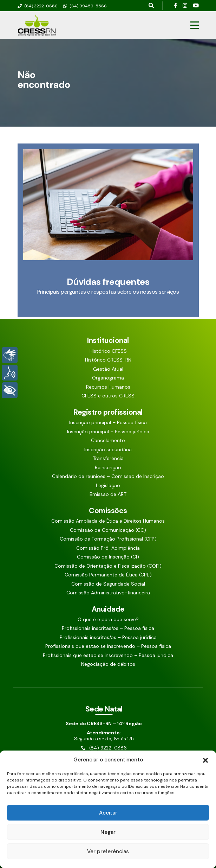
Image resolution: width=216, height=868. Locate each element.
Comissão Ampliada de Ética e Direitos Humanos (108, 521)
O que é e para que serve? (108, 620)
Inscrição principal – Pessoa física (108, 423)
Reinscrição (108, 468)
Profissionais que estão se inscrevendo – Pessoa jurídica (108, 655)
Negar (108, 832)
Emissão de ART (108, 494)
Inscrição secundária (108, 450)
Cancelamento (108, 441)
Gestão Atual (108, 369)
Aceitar (108, 813)
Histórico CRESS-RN (108, 360)
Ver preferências (108, 851)
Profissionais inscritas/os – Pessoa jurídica (108, 637)
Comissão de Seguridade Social (108, 584)
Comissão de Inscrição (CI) (108, 557)
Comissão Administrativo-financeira (108, 593)
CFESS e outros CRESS (108, 396)
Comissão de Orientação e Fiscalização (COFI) (108, 566)
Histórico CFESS (108, 351)
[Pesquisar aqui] (151, 6)
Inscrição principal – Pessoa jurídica (108, 432)
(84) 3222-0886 (38, 6)
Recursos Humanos (108, 387)
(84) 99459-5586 (85, 6)
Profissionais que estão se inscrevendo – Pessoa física (108, 646)
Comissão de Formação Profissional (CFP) (108, 539)
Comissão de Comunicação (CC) (108, 530)
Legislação (108, 486)
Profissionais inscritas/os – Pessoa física (108, 628)
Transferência (108, 458)
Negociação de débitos (108, 664)
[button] (205, 760)
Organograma (108, 378)
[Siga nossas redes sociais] (175, 6)
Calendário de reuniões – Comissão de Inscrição (108, 476)
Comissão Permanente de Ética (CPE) (108, 575)
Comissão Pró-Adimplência (108, 548)
